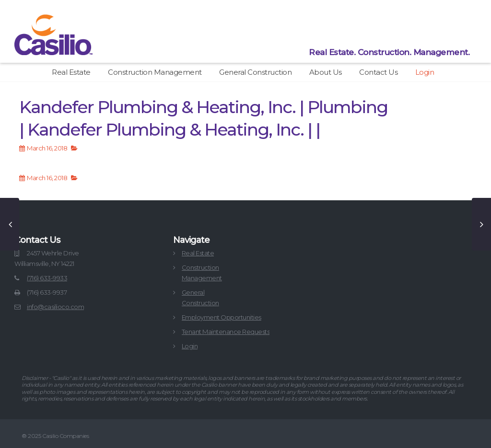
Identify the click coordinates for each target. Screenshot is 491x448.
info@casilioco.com (55, 307)
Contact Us (378, 72)
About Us (326, 72)
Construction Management (155, 72)
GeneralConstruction (200, 298)
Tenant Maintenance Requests (226, 332)
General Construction (255, 72)
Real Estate (71, 72)
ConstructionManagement (202, 273)
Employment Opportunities (222, 317)
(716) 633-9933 (47, 278)
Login (425, 72)
